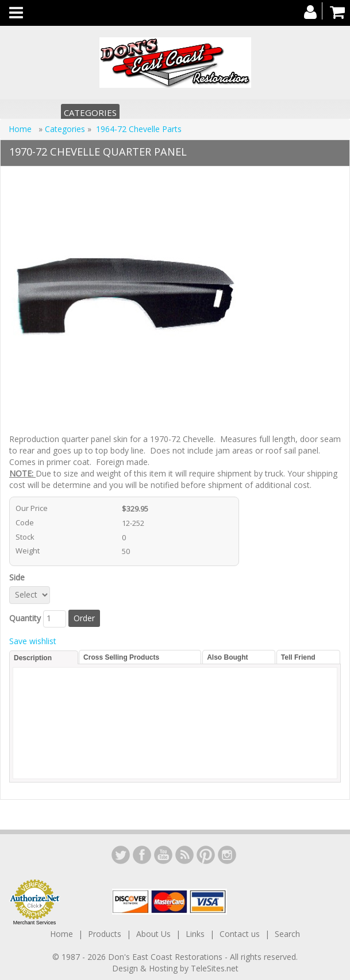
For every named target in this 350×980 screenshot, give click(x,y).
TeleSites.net (215, 968)
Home (21, 129)
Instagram (227, 855)
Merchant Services (35, 923)
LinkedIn (121, 855)
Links (195, 934)
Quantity (25, 618)
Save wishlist (33, 641)
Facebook (142, 855)
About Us (153, 934)
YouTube (163, 855)
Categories (90, 113)
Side (19, 577)
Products (105, 934)
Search (287, 934)
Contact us (240, 934)
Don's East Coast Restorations (166, 957)
